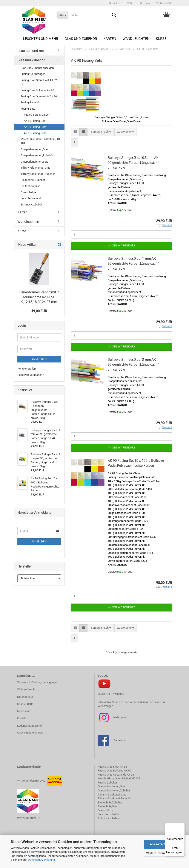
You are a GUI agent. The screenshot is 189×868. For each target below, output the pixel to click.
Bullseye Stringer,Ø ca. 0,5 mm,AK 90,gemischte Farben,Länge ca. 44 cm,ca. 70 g (134, 163)
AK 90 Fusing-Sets (35, 127)
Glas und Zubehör (81, 39)
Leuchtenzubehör (31, 198)
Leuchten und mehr (41, 39)
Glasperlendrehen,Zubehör (37, 155)
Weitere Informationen (161, 853)
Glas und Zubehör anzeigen (37, 68)
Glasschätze (28, 192)
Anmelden (39, 359)
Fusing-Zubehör (30, 102)
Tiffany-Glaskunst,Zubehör (114, 798)
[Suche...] (63, 15)
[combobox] (101, 132)
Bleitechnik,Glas (31, 186)
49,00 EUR (39, 311)
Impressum (24, 711)
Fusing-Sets (28, 109)
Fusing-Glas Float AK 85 (112, 767)
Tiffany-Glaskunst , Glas (35, 168)
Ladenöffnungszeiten (30, 726)
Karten (110, 39)
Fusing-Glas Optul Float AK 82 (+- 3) (41, 82)
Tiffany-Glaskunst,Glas (112, 795)
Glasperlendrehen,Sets (35, 162)
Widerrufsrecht (26, 689)
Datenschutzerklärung (41, 860)
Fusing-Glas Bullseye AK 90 (37, 90)
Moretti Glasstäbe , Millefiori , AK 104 (40, 141)
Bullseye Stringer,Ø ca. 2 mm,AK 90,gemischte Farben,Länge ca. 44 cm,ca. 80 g (134, 365)
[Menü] (182, 826)
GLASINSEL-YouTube (111, 694)
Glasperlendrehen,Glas (35, 149)
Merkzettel (164, 3)
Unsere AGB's (25, 704)
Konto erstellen (27, 369)
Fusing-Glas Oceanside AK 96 (39, 96)
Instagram (119, 717)
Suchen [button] (114, 3)
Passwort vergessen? (31, 375)
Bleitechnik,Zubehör (33, 180)
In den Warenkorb (121, 246)
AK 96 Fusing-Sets (35, 133)
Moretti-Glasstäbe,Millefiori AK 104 (119, 778)
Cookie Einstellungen (30, 733)
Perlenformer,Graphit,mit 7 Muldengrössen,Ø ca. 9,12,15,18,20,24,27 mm (39, 297)
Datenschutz (25, 697)
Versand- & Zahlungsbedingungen (38, 682)
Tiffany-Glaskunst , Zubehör (38, 174)
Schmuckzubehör (31, 205)
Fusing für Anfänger (33, 74)
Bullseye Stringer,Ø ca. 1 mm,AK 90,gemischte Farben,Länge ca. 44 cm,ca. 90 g (134, 263)
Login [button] (145, 3)
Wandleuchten (136, 39)
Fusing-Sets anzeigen (37, 115)
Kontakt (22, 718)
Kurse (161, 39)
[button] (130, 3)
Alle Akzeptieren (161, 844)
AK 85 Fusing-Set (34, 121)
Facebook (120, 740)
